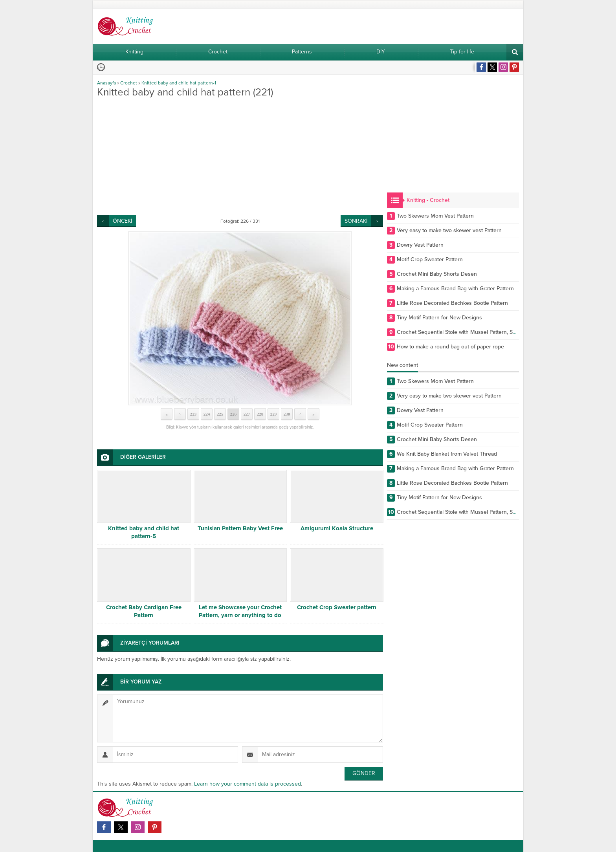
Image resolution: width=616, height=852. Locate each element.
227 (247, 414)
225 (220, 414)
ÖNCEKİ (122, 221)
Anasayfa (106, 83)
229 (274, 414)
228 (260, 414)
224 (207, 414)
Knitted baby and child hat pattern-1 (179, 83)
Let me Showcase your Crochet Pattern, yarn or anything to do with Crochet (240, 615)
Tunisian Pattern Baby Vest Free (240, 528)
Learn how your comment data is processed (247, 784)
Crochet (129, 83)
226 (234, 414)
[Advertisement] (240, 156)
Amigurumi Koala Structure (337, 528)
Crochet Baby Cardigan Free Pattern (144, 611)
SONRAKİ (356, 221)
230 (287, 414)
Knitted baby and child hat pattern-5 (144, 532)
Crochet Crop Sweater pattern (337, 607)
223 (193, 414)
